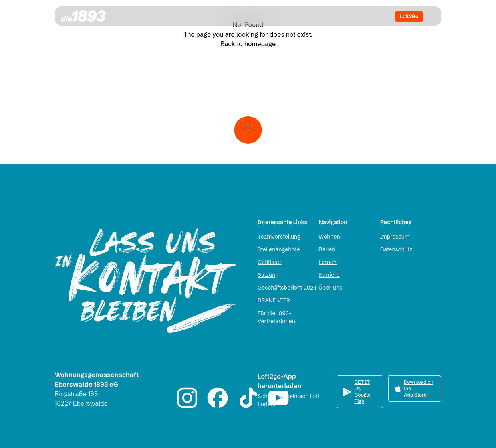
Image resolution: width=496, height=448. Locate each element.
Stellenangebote (279, 249)
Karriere (329, 275)
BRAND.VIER (274, 300)
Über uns (330, 288)
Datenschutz (396, 249)
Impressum (395, 237)
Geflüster (270, 262)
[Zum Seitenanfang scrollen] (248, 130)
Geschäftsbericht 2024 (287, 288)
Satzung (268, 275)
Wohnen (329, 237)
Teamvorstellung (279, 237)
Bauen (327, 249)
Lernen (328, 262)
